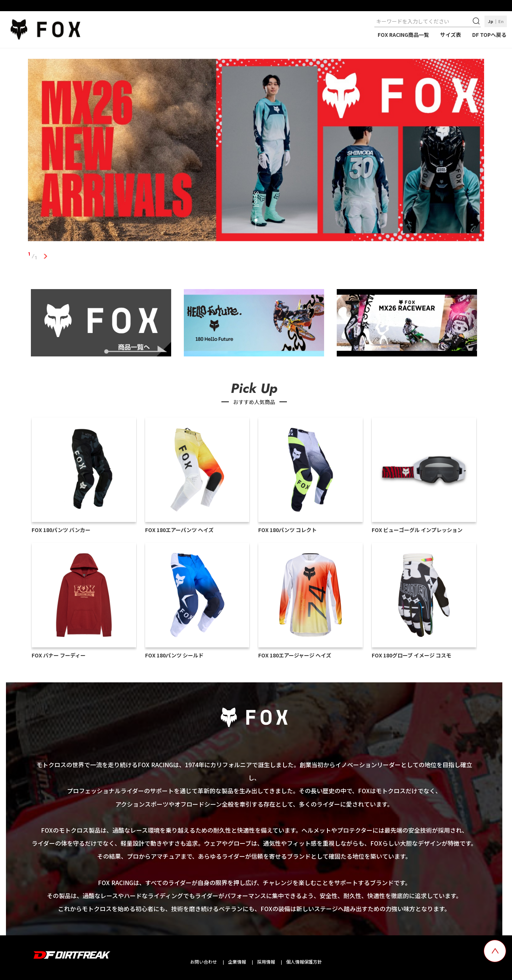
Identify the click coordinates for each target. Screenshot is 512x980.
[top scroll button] (495, 951)
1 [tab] (46, 256)
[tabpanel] (256, 152)
